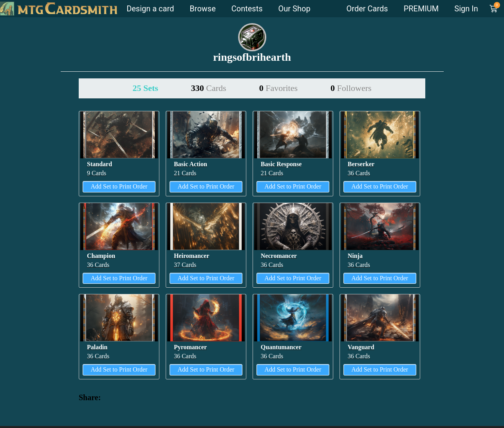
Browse (202, 9)
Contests (247, 9)
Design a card (150, 9)
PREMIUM (421, 9)
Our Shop (294, 9)
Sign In (466, 9)
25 (145, 88)
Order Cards (367, 9)
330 (209, 88)
